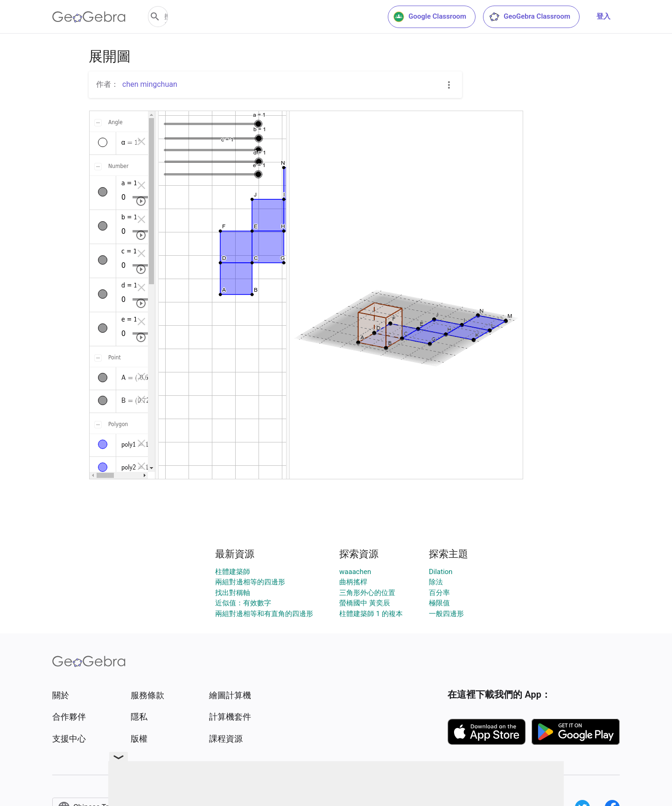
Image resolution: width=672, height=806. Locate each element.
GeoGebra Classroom (529, 17)
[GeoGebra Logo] (89, 17)
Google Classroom (430, 17)
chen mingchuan (150, 84)
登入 (603, 16)
